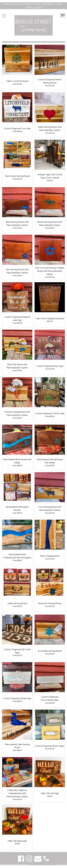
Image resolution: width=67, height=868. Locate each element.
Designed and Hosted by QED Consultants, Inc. (14, 864)
